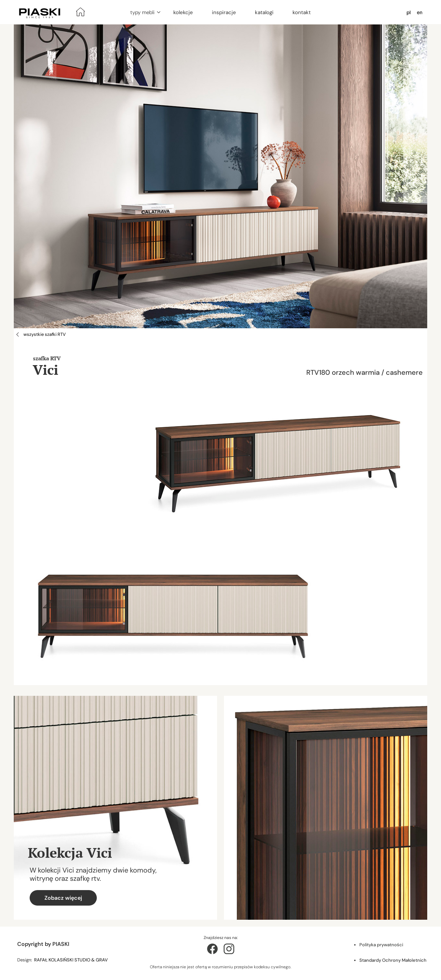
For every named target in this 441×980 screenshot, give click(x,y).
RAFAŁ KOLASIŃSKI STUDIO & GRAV (71, 960)
